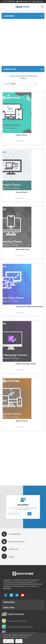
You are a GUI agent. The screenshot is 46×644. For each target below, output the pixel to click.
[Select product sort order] (23, 84)
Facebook (6, 595)
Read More (7, 588)
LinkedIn (17, 595)
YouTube (23, 595)
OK (19, 641)
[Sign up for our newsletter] (20, 510)
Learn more (8, 641)
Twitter (11, 595)
